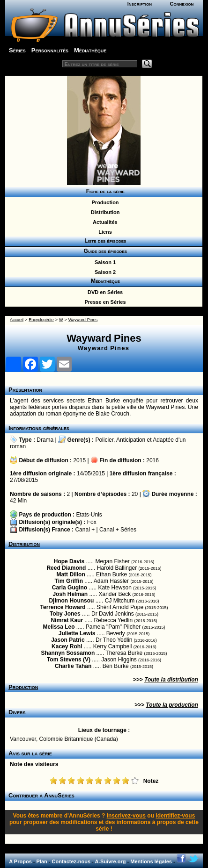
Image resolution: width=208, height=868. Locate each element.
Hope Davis (69, 561)
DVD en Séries (104, 292)
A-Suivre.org (110, 861)
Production (104, 202)
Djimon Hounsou (71, 601)
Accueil (17, 320)
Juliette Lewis (77, 633)
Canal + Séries (118, 530)
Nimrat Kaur (67, 620)
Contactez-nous (71, 861)
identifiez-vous (175, 816)
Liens (104, 232)
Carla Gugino (70, 588)
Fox (92, 522)
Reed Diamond (66, 568)
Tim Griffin (69, 581)
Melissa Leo (59, 627)
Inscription (140, 4)
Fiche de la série (104, 191)
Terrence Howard (63, 607)
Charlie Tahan (73, 666)
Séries (17, 50)
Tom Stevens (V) (69, 660)
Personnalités (50, 50)
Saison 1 (104, 262)
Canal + (85, 530)
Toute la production (172, 705)
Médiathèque (90, 50)
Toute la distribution (171, 680)
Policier (104, 440)
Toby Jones (65, 614)
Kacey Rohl (67, 646)
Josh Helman (70, 594)
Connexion (182, 4)
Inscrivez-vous (126, 816)
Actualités (104, 222)
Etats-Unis (89, 515)
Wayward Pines (83, 320)
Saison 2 (104, 272)
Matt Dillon (71, 574)
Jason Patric (68, 640)
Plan (42, 861)
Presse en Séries (104, 302)
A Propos (20, 861)
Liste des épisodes (104, 241)
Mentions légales (151, 861)
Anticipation (131, 440)
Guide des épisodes (104, 251)
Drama (45, 440)
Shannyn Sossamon (68, 653)
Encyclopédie (41, 320)
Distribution (104, 212)
